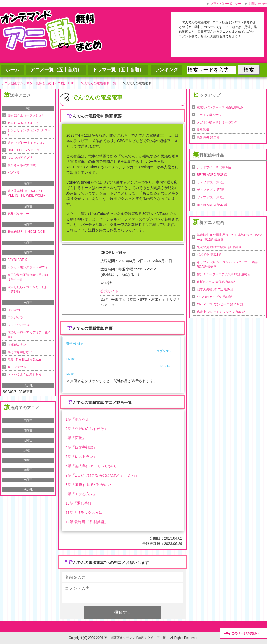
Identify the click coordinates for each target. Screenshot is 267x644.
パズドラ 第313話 (209, 255)
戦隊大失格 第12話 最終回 (215, 289)
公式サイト (109, 291)
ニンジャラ (15, 317)
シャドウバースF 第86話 (214, 167)
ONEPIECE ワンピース (24, 150)
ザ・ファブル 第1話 (210, 197)
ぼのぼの (14, 310)
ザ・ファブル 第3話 (210, 182)
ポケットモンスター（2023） (28, 267)
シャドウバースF (19, 325)
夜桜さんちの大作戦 (22, 165)
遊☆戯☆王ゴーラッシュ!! (26, 115)
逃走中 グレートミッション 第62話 (221, 312)
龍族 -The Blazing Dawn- (25, 360)
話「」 (79, 419)
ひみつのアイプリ (20, 158)
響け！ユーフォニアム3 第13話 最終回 (224, 274)
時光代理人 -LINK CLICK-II (26, 232)
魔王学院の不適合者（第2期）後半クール (29, 277)
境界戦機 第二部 (208, 137)
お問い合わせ (258, 4)
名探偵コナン (17, 345)
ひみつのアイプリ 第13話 (215, 297)
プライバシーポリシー (226, 4)
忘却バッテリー (18, 214)
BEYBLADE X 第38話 (212, 175)
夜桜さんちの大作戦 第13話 (216, 282)
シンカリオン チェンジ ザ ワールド (29, 133)
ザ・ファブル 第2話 (210, 190)
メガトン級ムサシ (209, 115)
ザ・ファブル (17, 367)
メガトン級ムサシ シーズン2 (217, 122)
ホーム (12, 70)
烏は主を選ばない (20, 352)
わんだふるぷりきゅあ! (23, 123)
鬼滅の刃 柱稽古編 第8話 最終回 (219, 247)
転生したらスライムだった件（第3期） (28, 289)
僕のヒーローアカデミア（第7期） (29, 335)
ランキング (166, 70)
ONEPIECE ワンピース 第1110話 (220, 304)
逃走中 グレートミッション (27, 143)
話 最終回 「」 (87, 522)
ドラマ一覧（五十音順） (118, 70)
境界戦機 (203, 130)
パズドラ (14, 173)
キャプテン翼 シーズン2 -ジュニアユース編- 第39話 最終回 (227, 264)
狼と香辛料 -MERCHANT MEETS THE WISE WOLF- (26, 193)
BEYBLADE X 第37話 (212, 205)
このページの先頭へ (245, 633)
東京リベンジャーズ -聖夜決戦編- (220, 107)
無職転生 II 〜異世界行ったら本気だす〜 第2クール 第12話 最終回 (229, 237)
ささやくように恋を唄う (25, 375)
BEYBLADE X (17, 260)
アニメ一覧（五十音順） (56, 70)
